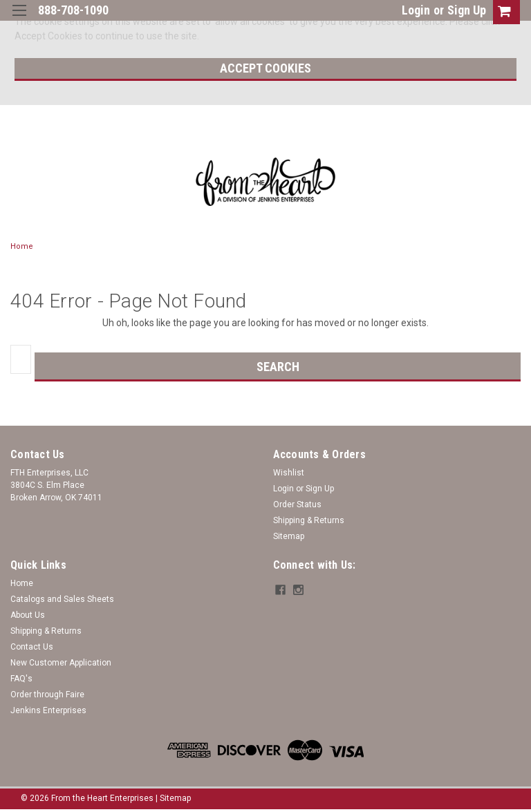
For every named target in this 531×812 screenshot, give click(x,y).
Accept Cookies (265, 68)
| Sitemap (173, 798)
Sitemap (289, 536)
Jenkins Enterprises (48, 710)
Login (416, 10)
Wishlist (289, 473)
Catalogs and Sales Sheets (62, 599)
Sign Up (467, 10)
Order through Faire (47, 695)
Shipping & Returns (309, 520)
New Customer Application (61, 663)
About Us (28, 615)
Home (22, 246)
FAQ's (21, 679)
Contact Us (32, 647)
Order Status (297, 504)
